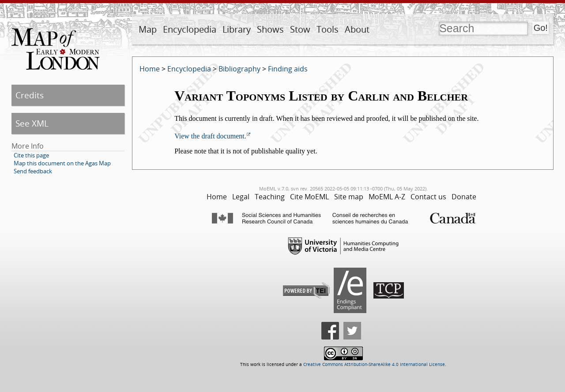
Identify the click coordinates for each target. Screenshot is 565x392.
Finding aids (288, 69)
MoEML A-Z (387, 197)
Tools (328, 29)
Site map (349, 197)
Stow (300, 29)
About (357, 29)
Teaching (270, 197)
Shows (270, 29)
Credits (30, 95)
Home (150, 69)
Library (237, 29)
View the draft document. (210, 136)
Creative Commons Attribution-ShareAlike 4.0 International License (374, 364)
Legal (241, 197)
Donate (464, 197)
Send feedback (33, 171)
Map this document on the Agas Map (62, 163)
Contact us (428, 197)
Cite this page (31, 155)
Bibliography (239, 69)
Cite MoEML (309, 197)
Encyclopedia (190, 29)
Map (148, 29)
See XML (32, 123)
